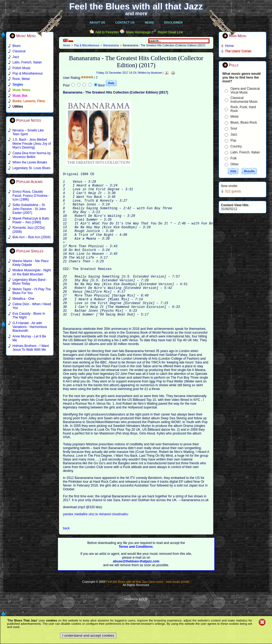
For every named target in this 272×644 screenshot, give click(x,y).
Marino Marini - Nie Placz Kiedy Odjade (31, 263)
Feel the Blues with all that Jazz (136, 6)
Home (66, 45)
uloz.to (94, 545)
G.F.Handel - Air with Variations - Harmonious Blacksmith (30, 327)
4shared (105, 545)
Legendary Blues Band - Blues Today (30, 282)
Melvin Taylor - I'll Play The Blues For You (32, 291)
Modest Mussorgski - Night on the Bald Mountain (32, 272)
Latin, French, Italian (245, 152)
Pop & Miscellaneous (87, 45)
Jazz (234, 134)
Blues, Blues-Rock (244, 123)
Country (236, 146)
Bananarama (111, 45)
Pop (233, 140)
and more (136, 14)
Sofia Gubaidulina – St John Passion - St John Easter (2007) (29, 209)
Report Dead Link (170, 32)
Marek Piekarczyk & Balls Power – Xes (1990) (31, 220)
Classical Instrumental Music (244, 100)
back (66, 559)
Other (235, 164)
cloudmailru (120, 545)
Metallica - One (23, 299)
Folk (234, 158)
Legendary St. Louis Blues (31, 168)
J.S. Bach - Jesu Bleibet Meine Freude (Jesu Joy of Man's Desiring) (32, 144)
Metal (235, 117)
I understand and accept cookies (88, 635)
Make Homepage (138, 32)
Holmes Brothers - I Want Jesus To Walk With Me (31, 348)
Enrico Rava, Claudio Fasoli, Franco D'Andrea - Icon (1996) (31, 196)
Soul (234, 128)
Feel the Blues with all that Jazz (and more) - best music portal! (148, 613)
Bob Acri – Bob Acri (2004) (32, 237)
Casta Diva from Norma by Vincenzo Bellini (32, 155)
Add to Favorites (107, 32)
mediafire (81, 545)
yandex (68, 545)
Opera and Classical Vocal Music (245, 91)
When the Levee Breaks (30, 162)
